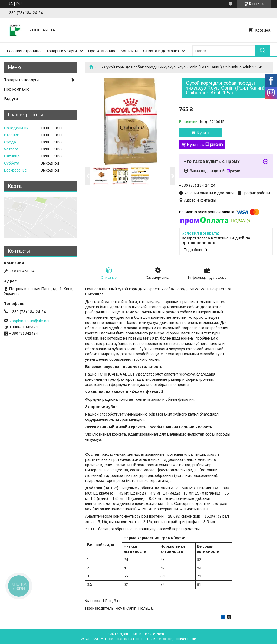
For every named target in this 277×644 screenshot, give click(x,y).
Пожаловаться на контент (125, 639)
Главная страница (24, 51)
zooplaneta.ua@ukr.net (29, 321)
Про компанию (102, 51)
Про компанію (17, 89)
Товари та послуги (21, 80)
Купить (204, 133)
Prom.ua (162, 634)
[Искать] (263, 51)
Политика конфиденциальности (172, 639)
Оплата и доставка (161, 51)
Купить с (205, 145)
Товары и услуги (61, 51)
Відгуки (11, 99)
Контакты (129, 51)
